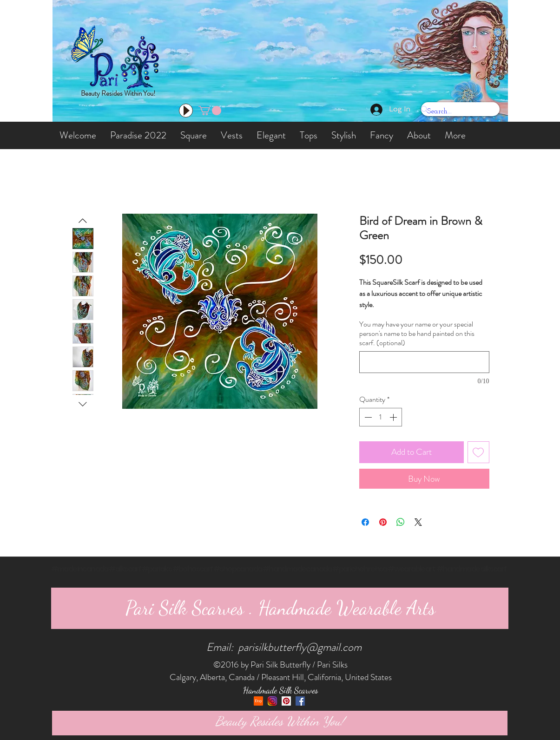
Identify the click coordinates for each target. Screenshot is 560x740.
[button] (210, 111)
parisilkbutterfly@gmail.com (300, 647)
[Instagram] (272, 701)
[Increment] (394, 417)
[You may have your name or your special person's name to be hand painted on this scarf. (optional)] (424, 362)
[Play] (186, 111)
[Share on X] (418, 522)
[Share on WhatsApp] (401, 522)
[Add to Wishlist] (478, 452)
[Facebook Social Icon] (300, 701)
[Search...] (454, 112)
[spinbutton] (381, 417)
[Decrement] (367, 417)
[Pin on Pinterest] (383, 522)
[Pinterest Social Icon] (286, 701)
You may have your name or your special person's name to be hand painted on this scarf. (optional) (417, 334)
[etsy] (258, 701)
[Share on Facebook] (365, 522)
